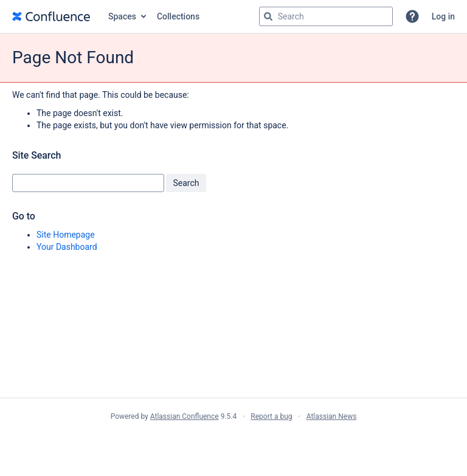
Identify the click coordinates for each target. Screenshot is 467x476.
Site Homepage (66, 235)
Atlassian (234, 443)
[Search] (268, 16)
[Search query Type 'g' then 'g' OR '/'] (326, 16)
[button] (412, 16)
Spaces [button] (122, 16)
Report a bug (271, 416)
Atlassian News (332, 416)
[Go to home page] (51, 16)
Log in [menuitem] (443, 16)
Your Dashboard (67, 247)
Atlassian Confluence (185, 416)
